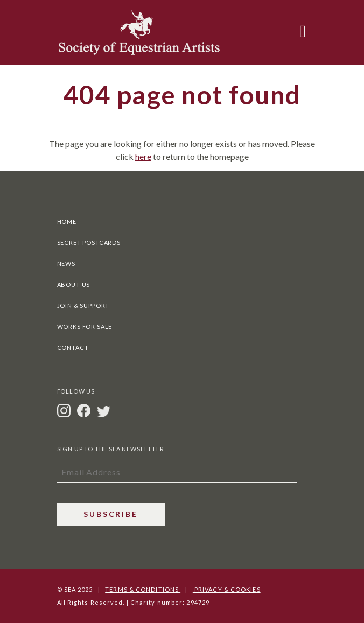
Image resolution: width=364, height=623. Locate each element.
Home (67, 222)
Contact (73, 348)
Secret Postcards (89, 243)
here (143, 156)
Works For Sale (85, 327)
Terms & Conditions (143, 589)
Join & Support (83, 306)
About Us (74, 285)
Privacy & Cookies (227, 589)
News (66, 264)
